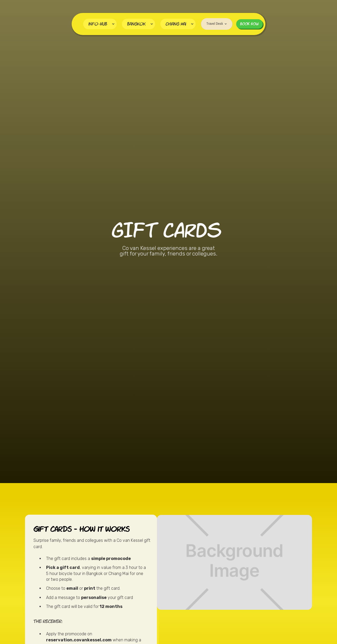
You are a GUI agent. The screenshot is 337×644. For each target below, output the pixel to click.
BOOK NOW (249, 24)
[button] (100, 24)
